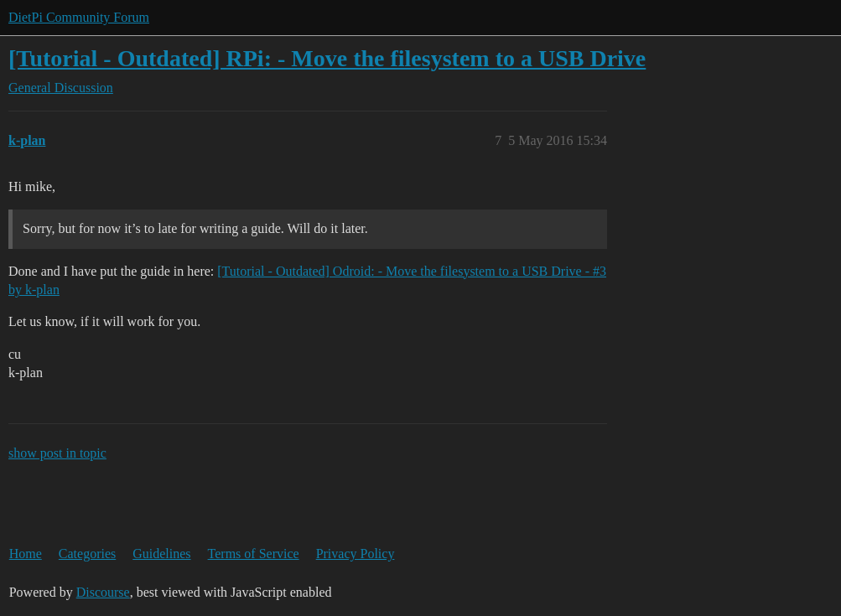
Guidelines (161, 554)
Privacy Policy (356, 554)
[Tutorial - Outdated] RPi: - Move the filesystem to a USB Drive (327, 58)
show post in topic (57, 453)
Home (26, 554)
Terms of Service (254, 554)
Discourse (103, 592)
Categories (87, 554)
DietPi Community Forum (79, 17)
